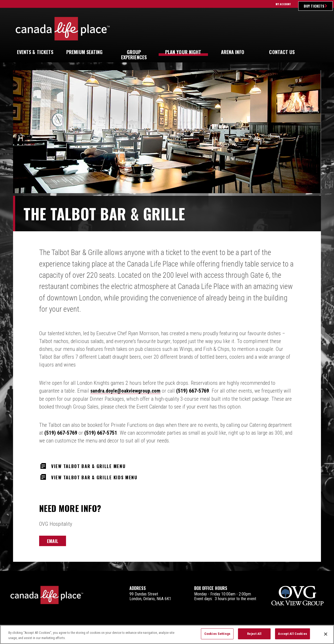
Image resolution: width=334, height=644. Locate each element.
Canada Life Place (63, 29)
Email (53, 541)
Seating (85, 52)
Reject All (254, 636)
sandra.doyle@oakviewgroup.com (126, 391)
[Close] (326, 636)
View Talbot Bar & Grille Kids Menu (97, 477)
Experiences (134, 55)
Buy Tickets (314, 6)
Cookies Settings (217, 636)
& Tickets (35, 52)
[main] (167, 321)
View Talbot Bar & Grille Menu (91, 465)
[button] (314, 52)
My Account (283, 4)
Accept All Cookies (292, 636)
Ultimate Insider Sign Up (278, 29)
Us (282, 52)
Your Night (183, 52)
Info (233, 52)
